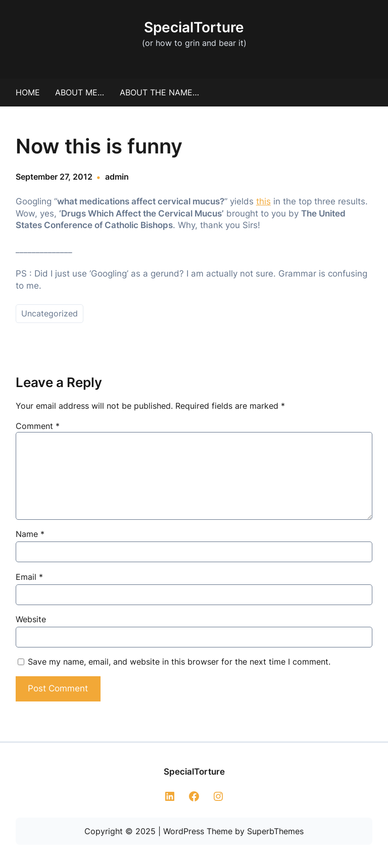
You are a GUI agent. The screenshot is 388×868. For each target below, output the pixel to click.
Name (30, 534)
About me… (80, 92)
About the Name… (159, 92)
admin (117, 177)
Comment (38, 426)
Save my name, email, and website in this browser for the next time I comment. (179, 662)
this (263, 201)
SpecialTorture (194, 27)
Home (28, 92)
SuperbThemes (275, 831)
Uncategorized (50, 313)
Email (29, 577)
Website (31, 619)
